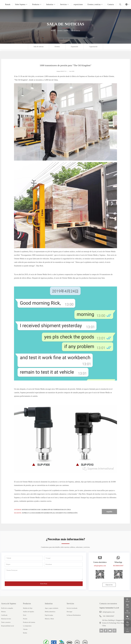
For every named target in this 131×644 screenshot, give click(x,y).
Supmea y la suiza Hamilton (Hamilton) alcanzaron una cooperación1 (50, 513)
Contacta (111, 4)
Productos (36, 4)
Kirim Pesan (44, 584)
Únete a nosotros (6, 622)
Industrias (50, 4)
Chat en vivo (109, 585)
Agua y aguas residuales (52, 608)
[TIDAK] (24, 558)
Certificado (4, 615)
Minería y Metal (49, 619)
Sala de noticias (39, 47)
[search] (120, 4)
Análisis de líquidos (28, 612)
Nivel (25, 615)
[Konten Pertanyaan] (44, 574)
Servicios (63, 4)
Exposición (74, 47)
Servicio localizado (72, 608)
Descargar (69, 612)
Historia (3, 612)
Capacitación (93, 47)
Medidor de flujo (28, 608)
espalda (109, 512)
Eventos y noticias (94, 4)
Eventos (57, 47)
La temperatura (27, 626)
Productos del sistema (29, 622)
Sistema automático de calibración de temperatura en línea (46, 510)
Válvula (25, 629)
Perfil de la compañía (7, 608)
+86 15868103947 (108, 616)
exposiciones (78, 4)
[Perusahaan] (64, 564)
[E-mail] (64, 558)
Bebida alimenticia (50, 612)
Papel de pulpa (49, 615)
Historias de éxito (6, 619)
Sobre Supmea (20, 4)
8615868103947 (118, 566)
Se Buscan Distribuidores (74, 615)
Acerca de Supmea (9, 604)
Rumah (8, 4)
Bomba (25, 633)
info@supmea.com (100, 566)
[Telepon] (24, 564)
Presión (25, 619)
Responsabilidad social (8, 626)
